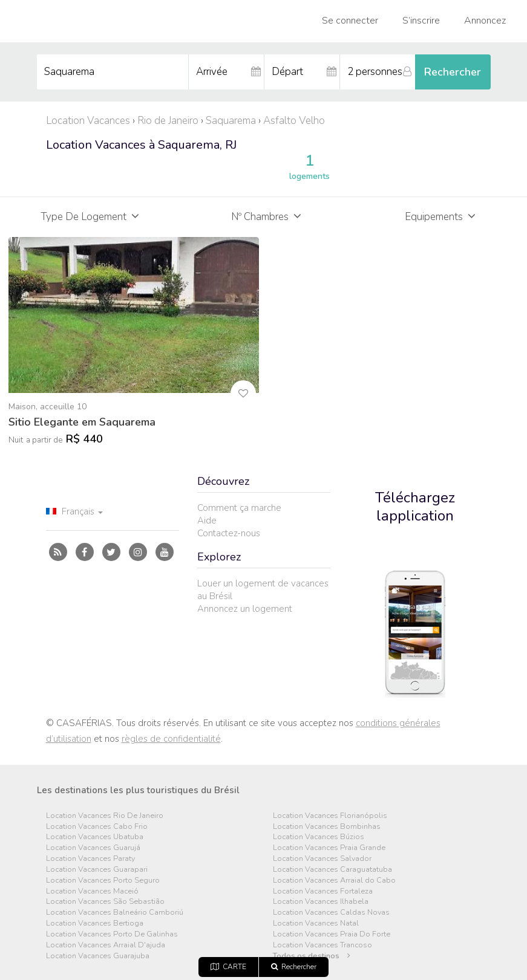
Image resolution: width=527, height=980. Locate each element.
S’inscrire (421, 21)
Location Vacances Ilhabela (321, 902)
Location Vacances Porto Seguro (103, 881)
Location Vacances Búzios (319, 837)
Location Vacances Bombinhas (327, 827)
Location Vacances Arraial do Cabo (334, 881)
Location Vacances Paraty (90, 859)
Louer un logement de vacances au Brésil (263, 590)
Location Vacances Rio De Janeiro (105, 816)
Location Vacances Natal (316, 923)
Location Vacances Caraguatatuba (332, 870)
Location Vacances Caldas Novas (331, 913)
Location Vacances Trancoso (322, 945)
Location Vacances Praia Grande (329, 848)
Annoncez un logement (245, 609)
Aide (207, 521)
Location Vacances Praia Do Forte (332, 934)
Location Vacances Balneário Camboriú (115, 913)
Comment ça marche (239, 508)
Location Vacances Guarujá (93, 848)
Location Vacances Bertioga (95, 923)
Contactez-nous (229, 533)
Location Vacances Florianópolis (330, 816)
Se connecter (350, 21)
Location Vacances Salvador (322, 859)
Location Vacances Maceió (92, 891)
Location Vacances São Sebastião (105, 902)
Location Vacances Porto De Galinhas (112, 934)
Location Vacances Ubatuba (95, 837)
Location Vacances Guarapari (97, 870)
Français (74, 511)
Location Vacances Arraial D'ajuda (106, 945)
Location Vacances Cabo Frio (97, 827)
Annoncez (485, 21)
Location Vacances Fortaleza (323, 891)
